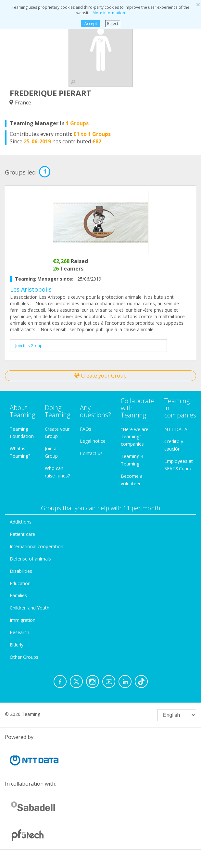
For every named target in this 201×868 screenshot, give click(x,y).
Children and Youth (30, 608)
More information (109, 13)
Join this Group (29, 346)
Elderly (17, 645)
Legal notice (93, 441)
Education (20, 583)
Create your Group (100, 376)
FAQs (86, 429)
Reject (113, 24)
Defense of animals (30, 559)
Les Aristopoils (31, 289)
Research (19, 632)
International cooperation (37, 546)
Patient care (22, 534)
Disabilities (21, 571)
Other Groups (24, 657)
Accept (91, 24)
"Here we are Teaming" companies (135, 437)
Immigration (23, 620)
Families (18, 595)
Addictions (21, 522)
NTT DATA (176, 429)
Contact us (91, 453)
